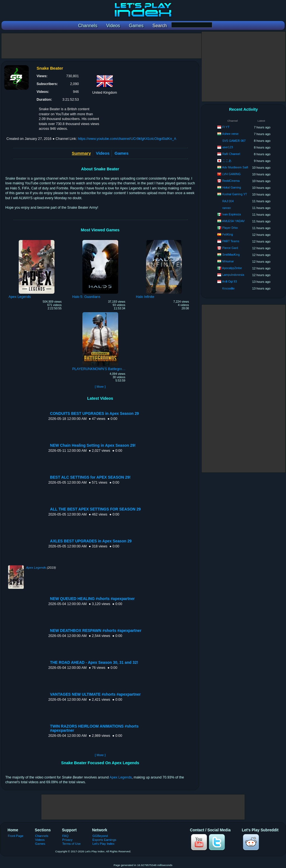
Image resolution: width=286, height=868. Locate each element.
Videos (103, 153)
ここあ (227, 161)
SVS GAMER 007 (234, 141)
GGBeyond (100, 836)
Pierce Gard (230, 248)
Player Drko (230, 228)
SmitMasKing (231, 255)
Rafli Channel (231, 154)
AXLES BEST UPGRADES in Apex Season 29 (91, 541)
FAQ (65, 836)
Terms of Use (71, 844)
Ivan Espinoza (232, 214)
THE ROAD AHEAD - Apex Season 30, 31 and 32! (94, 663)
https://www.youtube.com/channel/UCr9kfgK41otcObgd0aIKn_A (127, 139)
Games (121, 153)
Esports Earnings (104, 840)
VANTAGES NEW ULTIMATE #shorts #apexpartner (95, 694)
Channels (42, 836)
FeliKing (228, 234)
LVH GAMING (232, 174)
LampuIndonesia (233, 275)
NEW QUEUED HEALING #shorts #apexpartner (92, 599)
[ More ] (100, 387)
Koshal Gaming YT (235, 194)
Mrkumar (228, 261)
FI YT (226, 127)
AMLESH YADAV (233, 221)
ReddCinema (231, 181)
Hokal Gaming (232, 187)
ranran (227, 208)
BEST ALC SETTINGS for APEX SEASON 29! (90, 477)
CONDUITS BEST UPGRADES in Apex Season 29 (94, 414)
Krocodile (228, 288)
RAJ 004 (228, 201)
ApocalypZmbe (232, 268)
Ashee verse (230, 134)
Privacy (67, 840)
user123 (228, 147)
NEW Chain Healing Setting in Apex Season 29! (93, 445)
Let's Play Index (103, 844)
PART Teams (231, 241)
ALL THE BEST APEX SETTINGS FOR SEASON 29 (95, 509)
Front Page (16, 836)
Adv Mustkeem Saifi (235, 167)
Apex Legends (36, 568)
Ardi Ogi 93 (229, 281)
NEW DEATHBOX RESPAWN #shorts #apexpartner (96, 631)
